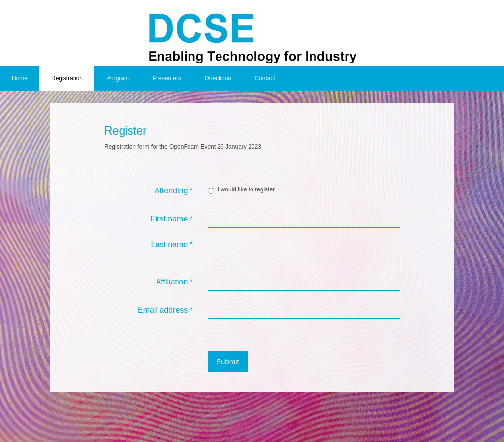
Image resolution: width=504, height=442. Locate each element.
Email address (165, 310)
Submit (228, 362)
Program (118, 78)
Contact (265, 78)
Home (20, 78)
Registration (67, 78)
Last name (172, 244)
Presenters (167, 78)
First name (172, 219)
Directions (218, 78)
